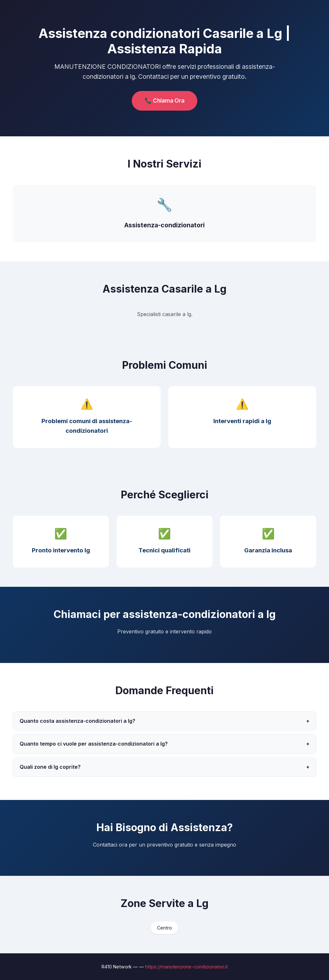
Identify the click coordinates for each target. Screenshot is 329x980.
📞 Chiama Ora (164, 100)
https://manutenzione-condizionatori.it (187, 967)
